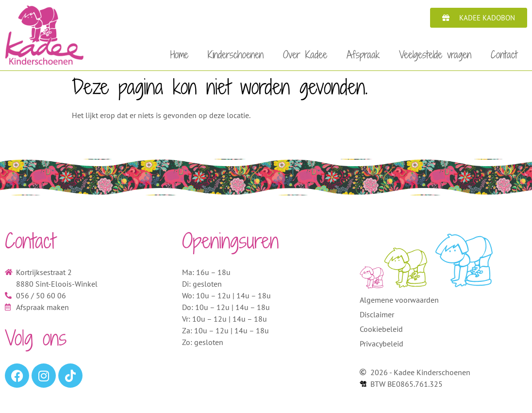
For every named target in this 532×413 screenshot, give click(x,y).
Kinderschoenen (236, 54)
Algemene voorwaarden (399, 303)
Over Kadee (305, 54)
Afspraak (363, 54)
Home (179, 54)
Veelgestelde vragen (435, 54)
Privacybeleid (382, 346)
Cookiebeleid (381, 332)
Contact (504, 54)
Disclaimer (377, 317)
